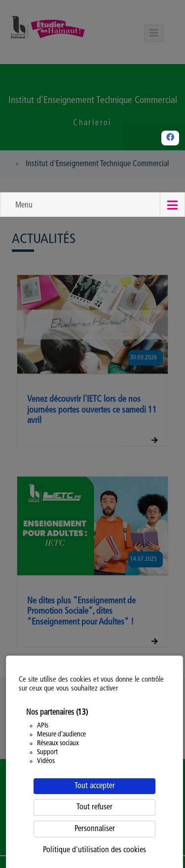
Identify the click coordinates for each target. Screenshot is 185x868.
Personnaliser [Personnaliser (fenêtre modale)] (95, 829)
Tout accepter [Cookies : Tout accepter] (95, 786)
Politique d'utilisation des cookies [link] (94, 850)
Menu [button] (24, 206)
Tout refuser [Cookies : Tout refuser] (94, 807)
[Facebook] (170, 138)
